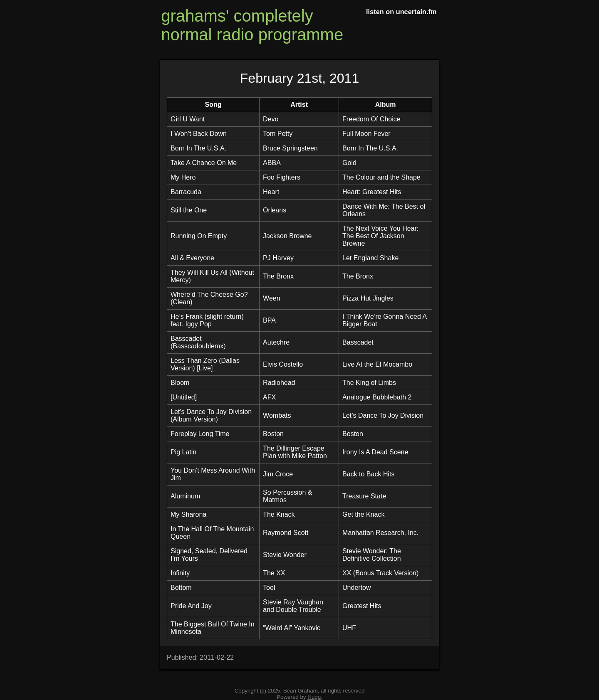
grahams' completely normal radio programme (252, 25)
